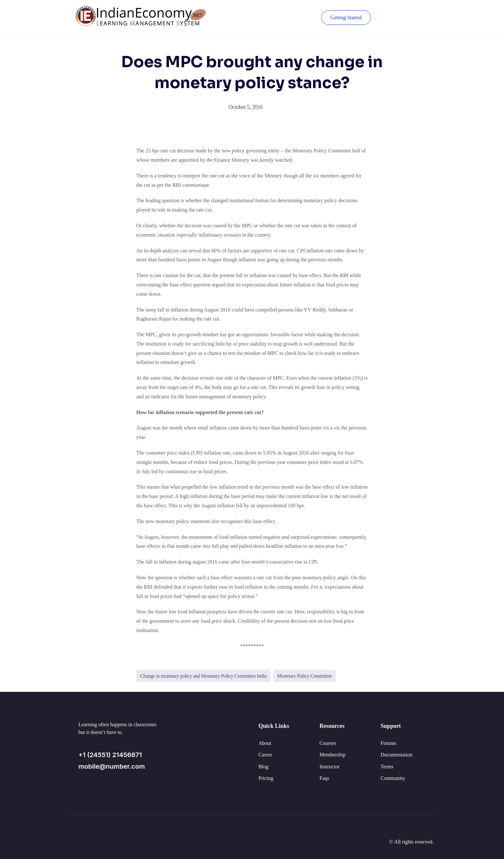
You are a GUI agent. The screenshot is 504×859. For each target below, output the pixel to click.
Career (265, 755)
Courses (328, 743)
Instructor (329, 767)
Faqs (324, 778)
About (265, 743)
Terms (387, 767)
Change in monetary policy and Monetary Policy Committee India (203, 676)
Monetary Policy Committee (304, 676)
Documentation (396, 755)
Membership (333, 755)
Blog (263, 767)
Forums (388, 743)
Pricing (266, 778)
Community (393, 778)
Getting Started (346, 18)
